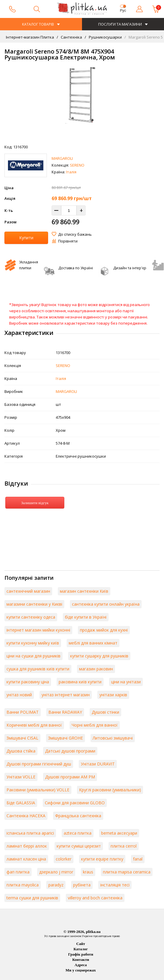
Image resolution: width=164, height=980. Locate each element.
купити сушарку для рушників (99, 656)
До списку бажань (75, 234)
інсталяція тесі (115, 885)
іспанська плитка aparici (30, 833)
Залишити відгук (35, 503)
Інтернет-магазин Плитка (30, 37)
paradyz (56, 885)
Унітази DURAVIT (98, 764)
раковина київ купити (80, 682)
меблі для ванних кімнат (93, 643)
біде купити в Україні (86, 617)
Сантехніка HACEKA (26, 816)
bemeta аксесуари (119, 833)
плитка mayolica (23, 885)
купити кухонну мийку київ (33, 643)
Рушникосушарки (105, 37)
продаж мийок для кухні (104, 630)
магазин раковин (96, 669)
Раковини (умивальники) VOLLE (38, 790)
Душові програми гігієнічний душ (39, 764)
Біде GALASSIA (21, 803)
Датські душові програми (70, 751)
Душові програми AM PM (70, 777)
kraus (88, 872)
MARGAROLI (62, 158)
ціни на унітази (126, 682)
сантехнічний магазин (28, 591)
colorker (64, 859)
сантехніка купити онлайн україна (106, 604)
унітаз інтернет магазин (66, 695)
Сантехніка (71, 37)
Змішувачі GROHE (65, 738)
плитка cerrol (124, 846)
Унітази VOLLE (21, 777)
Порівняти (68, 241)
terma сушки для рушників (32, 898)
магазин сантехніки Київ (84, 591)
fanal (138, 859)
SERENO (77, 165)
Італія (71, 172)
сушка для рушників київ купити (38, 669)
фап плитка (18, 872)
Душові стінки (105, 712)
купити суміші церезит (79, 846)
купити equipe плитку (102, 859)
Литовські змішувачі (113, 738)
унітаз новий (19, 695)
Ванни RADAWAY (65, 712)
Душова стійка (21, 751)
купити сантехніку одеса (31, 617)
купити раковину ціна (28, 682)
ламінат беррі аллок (27, 846)
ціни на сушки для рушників (33, 656)
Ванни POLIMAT (23, 712)
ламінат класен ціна (26, 859)
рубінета (82, 885)
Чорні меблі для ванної (95, 725)
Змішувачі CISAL (22, 738)
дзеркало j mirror (56, 872)
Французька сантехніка (78, 816)
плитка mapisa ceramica (127, 872)
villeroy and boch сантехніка (95, 898)
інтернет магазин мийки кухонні (38, 630)
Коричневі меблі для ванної (34, 725)
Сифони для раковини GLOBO (75, 803)
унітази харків (113, 695)
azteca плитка (78, 833)
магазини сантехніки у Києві (34, 604)
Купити (26, 238)
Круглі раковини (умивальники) (110, 790)
